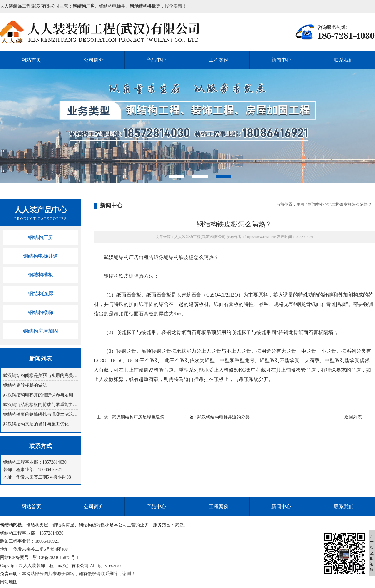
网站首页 (31, 60)
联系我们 (344, 60)
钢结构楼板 (41, 275)
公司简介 (94, 60)
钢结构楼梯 (41, 312)
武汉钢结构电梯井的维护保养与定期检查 (41, 395)
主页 (301, 204)
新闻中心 (281, 60)
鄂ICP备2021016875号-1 (56, 558)
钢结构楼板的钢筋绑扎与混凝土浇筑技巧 (41, 414)
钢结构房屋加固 (41, 331)
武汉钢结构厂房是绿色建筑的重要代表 (149, 417)
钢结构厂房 (41, 237)
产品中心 (156, 60)
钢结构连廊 (41, 294)
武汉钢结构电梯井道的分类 (223, 417)
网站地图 (9, 582)
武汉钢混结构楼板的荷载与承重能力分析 (41, 405)
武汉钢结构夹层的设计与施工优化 (36, 424)
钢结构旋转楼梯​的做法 (25, 385)
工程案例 (219, 60)
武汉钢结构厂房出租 (126, 257)
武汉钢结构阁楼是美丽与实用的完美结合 (41, 375)
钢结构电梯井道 (41, 256)
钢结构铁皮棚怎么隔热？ (350, 204)
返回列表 (353, 417)
